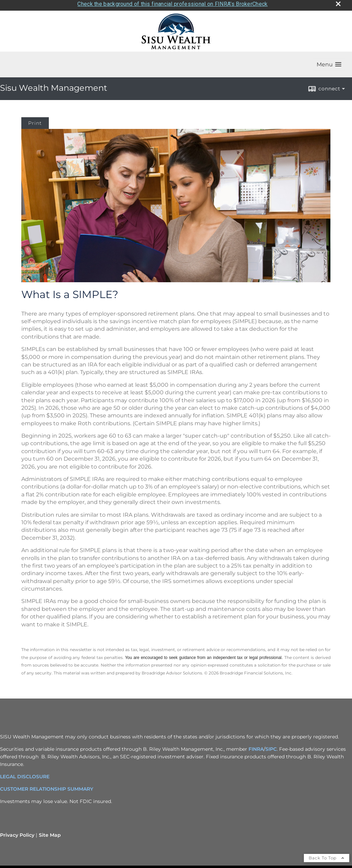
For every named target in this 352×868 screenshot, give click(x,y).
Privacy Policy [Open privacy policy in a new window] (17, 832)
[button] (329, 62)
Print (35, 121)
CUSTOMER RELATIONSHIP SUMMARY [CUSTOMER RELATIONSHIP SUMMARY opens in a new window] (47, 786)
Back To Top (327, 855)
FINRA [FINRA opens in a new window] (256, 746)
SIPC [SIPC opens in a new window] (271, 746)
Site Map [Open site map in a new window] (50, 832)
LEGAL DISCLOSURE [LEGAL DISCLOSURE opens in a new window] (25, 774)
